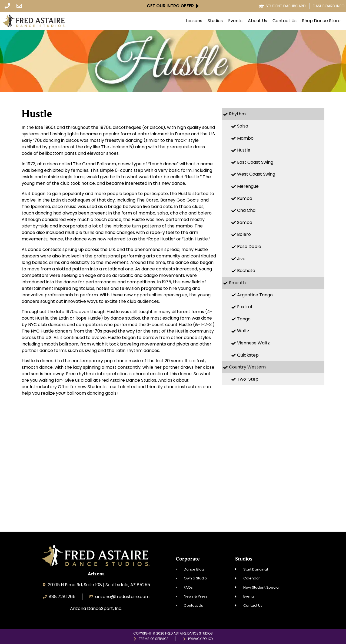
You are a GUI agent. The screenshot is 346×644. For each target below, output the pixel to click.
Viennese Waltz (253, 343)
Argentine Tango (255, 295)
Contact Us (285, 21)
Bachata (246, 271)
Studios (215, 21)
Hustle (244, 150)
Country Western (247, 367)
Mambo (245, 138)
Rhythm (237, 114)
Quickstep (248, 355)
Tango (244, 319)
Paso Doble (249, 246)
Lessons (194, 21)
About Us (257, 21)
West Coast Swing (256, 174)
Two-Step (248, 379)
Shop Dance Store (321, 21)
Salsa (243, 126)
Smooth (237, 283)
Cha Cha (246, 210)
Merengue (248, 186)
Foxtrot (245, 307)
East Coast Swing (255, 162)
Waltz (243, 331)
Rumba (245, 198)
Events (235, 21)
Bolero (244, 234)
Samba (245, 222)
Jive (241, 259)
